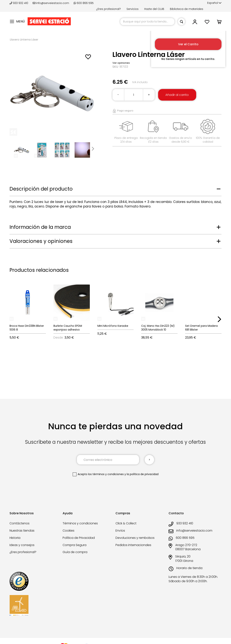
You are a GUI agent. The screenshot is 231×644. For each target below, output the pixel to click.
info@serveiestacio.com (51, 3)
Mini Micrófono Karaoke (113, 326)
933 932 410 (19, 3)
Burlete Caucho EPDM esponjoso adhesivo (68, 328)
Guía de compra (75, 552)
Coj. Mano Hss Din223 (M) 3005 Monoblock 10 (158, 328)
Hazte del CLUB (154, 9)
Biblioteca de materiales (187, 9)
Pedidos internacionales (133, 545)
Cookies (69, 531)
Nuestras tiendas (22, 531)
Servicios (133, 9)
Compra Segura (74, 545)
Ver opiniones (121, 63)
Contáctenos (20, 523)
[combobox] (147, 22)
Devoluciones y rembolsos (135, 538)
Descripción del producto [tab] (41, 189)
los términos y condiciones (106, 474)
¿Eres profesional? (108, 9)
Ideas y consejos (22, 545)
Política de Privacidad (79, 538)
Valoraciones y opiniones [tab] (41, 241)
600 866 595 (84, 3)
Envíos (120, 531)
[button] (214, 3)
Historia (15, 538)
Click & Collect (126, 523)
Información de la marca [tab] (40, 227)
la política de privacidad (143, 474)
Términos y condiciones (80, 523)
